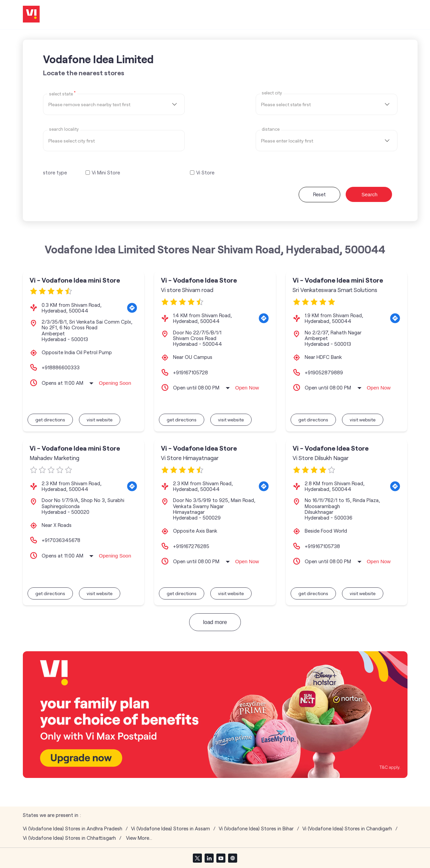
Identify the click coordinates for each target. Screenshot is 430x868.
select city (272, 93)
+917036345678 (61, 540)
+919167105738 (322, 546)
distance (271, 129)
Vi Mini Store (106, 173)
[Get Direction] (132, 308)
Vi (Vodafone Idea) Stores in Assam (170, 829)
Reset (319, 194)
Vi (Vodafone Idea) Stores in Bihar (256, 829)
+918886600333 (61, 367)
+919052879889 (324, 372)
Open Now (247, 388)
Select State (62, 93)
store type (55, 172)
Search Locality (64, 129)
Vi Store (205, 173)
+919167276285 (191, 546)
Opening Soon (115, 383)
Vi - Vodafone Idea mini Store (75, 280)
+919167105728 (190, 372)
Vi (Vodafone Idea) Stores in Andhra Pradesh (73, 829)
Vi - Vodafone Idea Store (199, 280)
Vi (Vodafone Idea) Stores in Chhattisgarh (69, 838)
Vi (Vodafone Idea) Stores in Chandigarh (347, 829)
